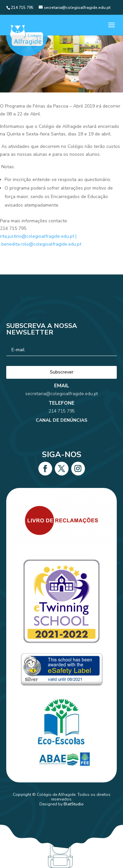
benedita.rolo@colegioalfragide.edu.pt (41, 244)
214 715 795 (61, 396)
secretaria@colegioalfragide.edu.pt (61, 386)
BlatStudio (74, 804)
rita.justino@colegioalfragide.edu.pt (37, 236)
